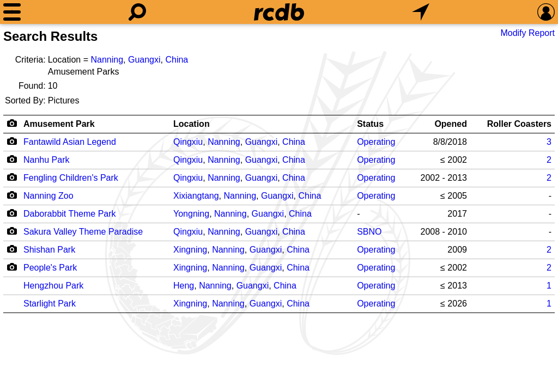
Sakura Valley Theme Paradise (83, 232)
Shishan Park (49, 250)
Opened (451, 124)
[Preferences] (546, 12)
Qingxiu (188, 142)
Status (370, 124)
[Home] (279, 12)
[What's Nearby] (421, 12)
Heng (184, 286)
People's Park (50, 268)
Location (192, 124)
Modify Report (527, 33)
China (177, 60)
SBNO (369, 232)
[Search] (137, 12)
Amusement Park (59, 124)
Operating (376, 142)
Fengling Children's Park (71, 178)
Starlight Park (50, 304)
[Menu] (12, 12)
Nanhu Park (47, 160)
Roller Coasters (519, 124)
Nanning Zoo (48, 196)
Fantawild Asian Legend (70, 142)
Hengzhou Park (53, 286)
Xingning (190, 250)
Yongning (191, 214)
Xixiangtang (196, 196)
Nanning (107, 60)
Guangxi (144, 60)
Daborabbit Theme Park (70, 214)
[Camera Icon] (12, 141)
